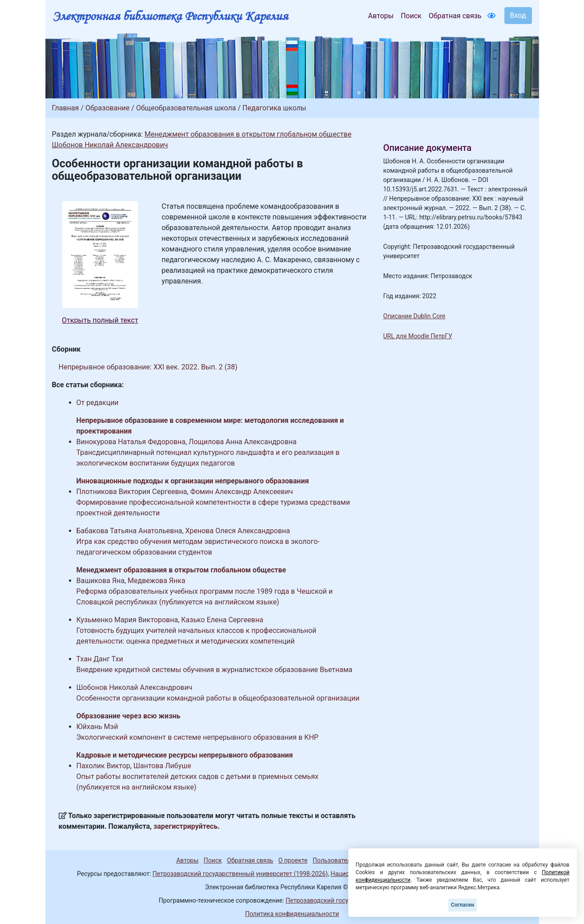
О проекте (293, 860)
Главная (66, 108)
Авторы (381, 16)
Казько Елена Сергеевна (222, 620)
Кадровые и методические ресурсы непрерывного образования (185, 755)
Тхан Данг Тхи (100, 659)
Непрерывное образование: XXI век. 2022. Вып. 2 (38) (148, 367)
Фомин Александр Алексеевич (242, 492)
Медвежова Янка (157, 581)
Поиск (411, 16)
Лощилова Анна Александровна (243, 442)
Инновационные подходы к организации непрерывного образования (193, 481)
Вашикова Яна (101, 581)
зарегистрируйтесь (185, 826)
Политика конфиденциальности (292, 914)
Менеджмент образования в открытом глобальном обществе (248, 134)
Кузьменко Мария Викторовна (127, 620)
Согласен (463, 905)
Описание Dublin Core (415, 316)
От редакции (98, 403)
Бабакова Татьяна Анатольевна (129, 531)
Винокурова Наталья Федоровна (131, 442)
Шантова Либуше (162, 766)
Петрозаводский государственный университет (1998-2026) (240, 874)
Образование (107, 108)
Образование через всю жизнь (129, 716)
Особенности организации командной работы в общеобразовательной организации (218, 698)
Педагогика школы (274, 108)
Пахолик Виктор (103, 766)
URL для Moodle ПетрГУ (418, 336)
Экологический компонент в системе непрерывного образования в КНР (197, 737)
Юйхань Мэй (97, 727)
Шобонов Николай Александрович (110, 145)
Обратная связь (455, 16)
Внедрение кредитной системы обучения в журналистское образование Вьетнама (215, 670)
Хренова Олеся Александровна (238, 531)
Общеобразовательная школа (186, 108)
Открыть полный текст (100, 320)
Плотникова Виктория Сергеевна (132, 492)
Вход (518, 15)
